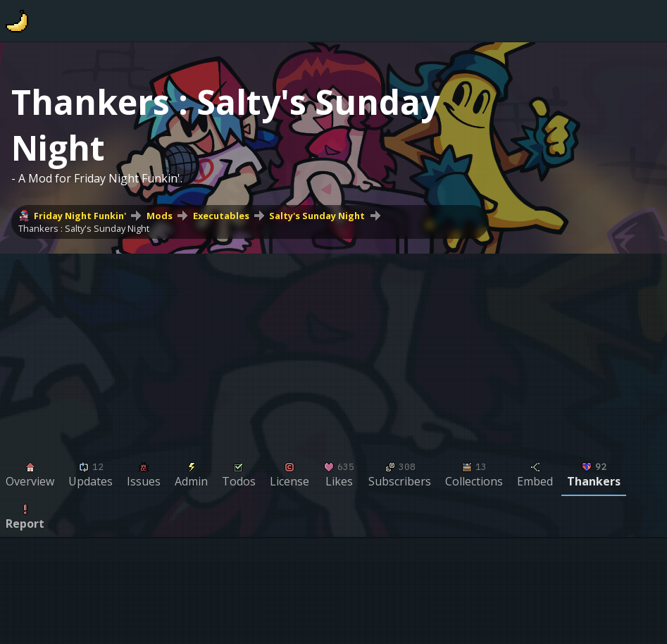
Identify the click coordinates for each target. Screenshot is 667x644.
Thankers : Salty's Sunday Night (84, 228)
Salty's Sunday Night (317, 216)
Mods (160, 216)
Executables (221, 216)
